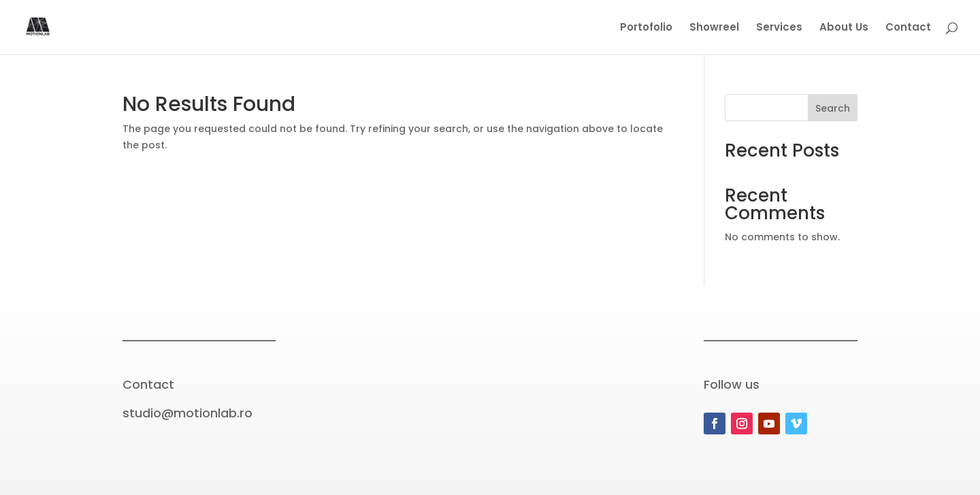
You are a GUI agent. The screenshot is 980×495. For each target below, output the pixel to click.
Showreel (714, 28)
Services (779, 28)
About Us (844, 28)
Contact (908, 28)
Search (833, 108)
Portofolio (646, 28)
